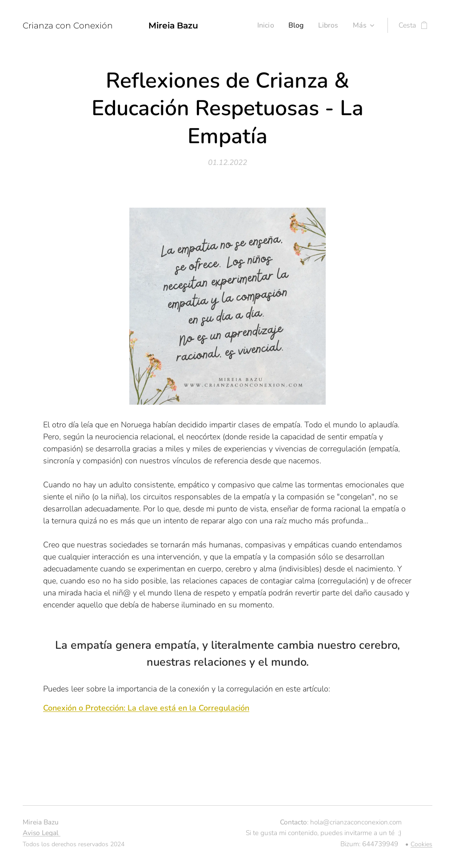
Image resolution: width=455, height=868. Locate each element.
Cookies (421, 844)
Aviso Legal (42, 833)
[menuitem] (265, 25)
